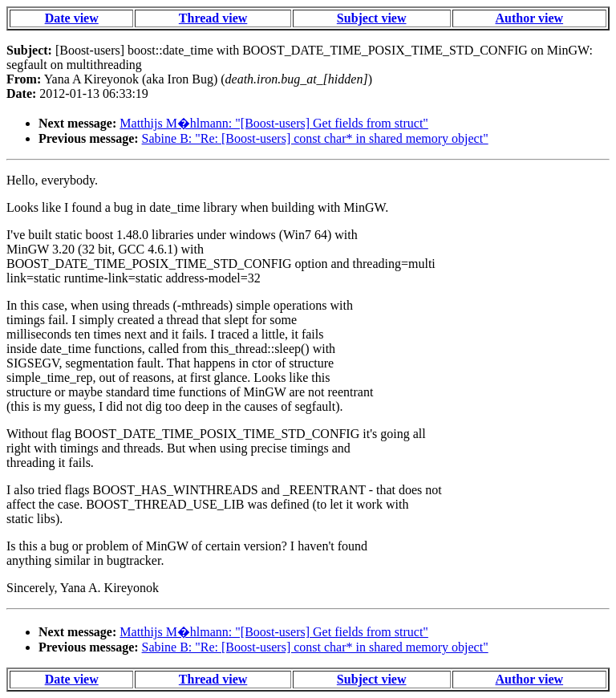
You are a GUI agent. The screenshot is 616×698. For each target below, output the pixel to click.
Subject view (372, 18)
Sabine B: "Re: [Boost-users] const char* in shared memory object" (315, 138)
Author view (530, 18)
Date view (72, 18)
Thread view (213, 18)
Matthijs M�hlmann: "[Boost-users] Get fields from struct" (274, 123)
